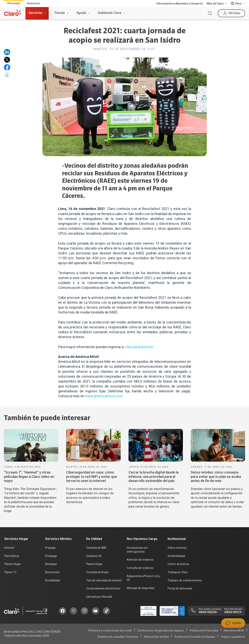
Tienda (59, 13)
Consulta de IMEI (96, 548)
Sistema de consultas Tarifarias (118, 637)
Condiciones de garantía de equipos (161, 630)
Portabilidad (53, 580)
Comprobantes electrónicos (103, 588)
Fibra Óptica (12, 556)
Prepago (50, 548)
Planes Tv (10, 572)
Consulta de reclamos (140, 568)
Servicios (36, 13)
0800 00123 (233, 612)
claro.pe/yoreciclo (139, 347)
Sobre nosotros (177, 548)
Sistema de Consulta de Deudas (195, 637)
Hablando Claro (110, 13)
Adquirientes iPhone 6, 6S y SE (144, 578)
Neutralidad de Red (156, 637)
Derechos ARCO (234, 630)
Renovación (52, 572)
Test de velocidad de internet (104, 580)
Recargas (51, 564)
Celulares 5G (94, 556)
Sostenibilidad (176, 556)
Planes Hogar (13, 564)
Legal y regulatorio (233, 637)
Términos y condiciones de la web (110, 630)
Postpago (51, 556)
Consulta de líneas (97, 572)
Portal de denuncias (180, 588)
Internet (9, 548)
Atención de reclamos (140, 560)
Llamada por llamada (99, 597)
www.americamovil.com (104, 396)
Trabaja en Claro (178, 572)
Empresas (33, 3)
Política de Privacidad (204, 630)
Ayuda (81, 13)
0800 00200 (208, 612)
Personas (14, 3)
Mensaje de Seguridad (141, 588)
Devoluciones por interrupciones (137, 550)
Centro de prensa (178, 564)
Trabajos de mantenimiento (185, 580)
